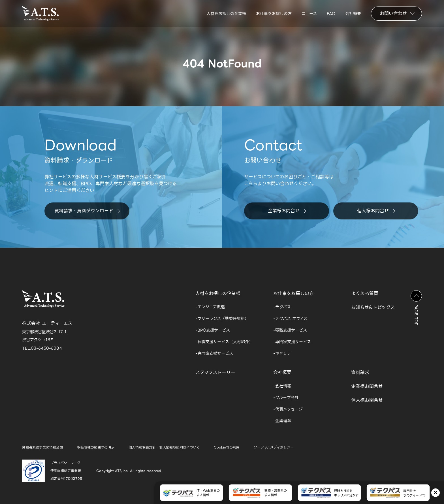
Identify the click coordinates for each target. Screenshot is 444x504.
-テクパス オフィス (290, 319)
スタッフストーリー (215, 372)
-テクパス (282, 307)
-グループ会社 (286, 398)
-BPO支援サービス (213, 330)
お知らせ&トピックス (373, 307)
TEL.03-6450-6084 (42, 348)
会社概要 (353, 14)
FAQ (331, 14)
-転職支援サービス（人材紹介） (224, 342)
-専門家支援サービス (214, 353)
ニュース (309, 14)
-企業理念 (282, 421)
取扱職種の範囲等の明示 (96, 447)
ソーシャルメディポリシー (274, 447)
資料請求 (360, 372)
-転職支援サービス (290, 330)
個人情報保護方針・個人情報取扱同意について (164, 447)
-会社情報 (282, 386)
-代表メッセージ (288, 409)
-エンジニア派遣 (210, 307)
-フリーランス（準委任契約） (222, 319)
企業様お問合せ (287, 211)
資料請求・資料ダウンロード (87, 211)
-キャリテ (282, 353)
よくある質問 (365, 293)
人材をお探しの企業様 (226, 14)
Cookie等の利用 (227, 447)
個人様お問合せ (376, 211)
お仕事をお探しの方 (274, 14)
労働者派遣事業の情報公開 (42, 447)
